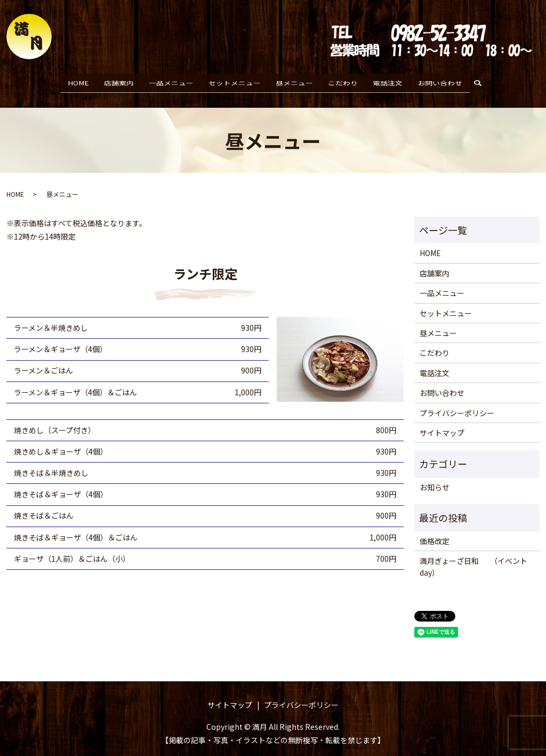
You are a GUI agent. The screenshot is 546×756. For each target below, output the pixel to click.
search (482, 82)
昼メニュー (294, 81)
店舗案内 (119, 81)
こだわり (343, 81)
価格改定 (435, 531)
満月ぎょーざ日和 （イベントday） (473, 557)
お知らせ (435, 478)
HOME (78, 81)
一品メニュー (171, 81)
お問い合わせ (440, 81)
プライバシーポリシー (457, 403)
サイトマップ (442, 423)
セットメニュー (235, 81)
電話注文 (388, 81)
